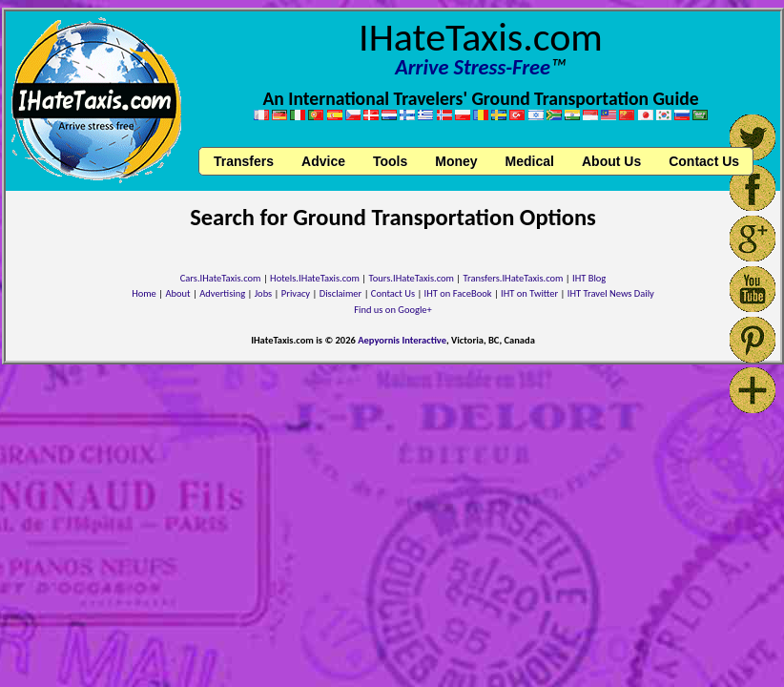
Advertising (222, 293)
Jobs (263, 293)
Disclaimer (341, 293)
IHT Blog (589, 278)
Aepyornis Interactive (402, 340)
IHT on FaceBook (458, 293)
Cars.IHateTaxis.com (221, 278)
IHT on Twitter (529, 293)
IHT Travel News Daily (611, 293)
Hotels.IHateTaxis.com (315, 278)
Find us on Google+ (393, 310)
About (177, 293)
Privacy (296, 293)
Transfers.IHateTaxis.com (514, 278)
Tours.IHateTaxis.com (412, 278)
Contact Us (393, 293)
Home (144, 293)
